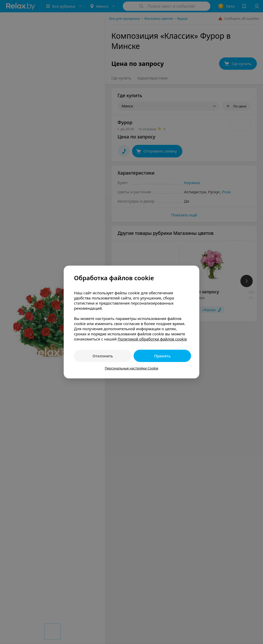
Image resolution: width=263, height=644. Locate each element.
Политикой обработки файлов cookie (152, 339)
